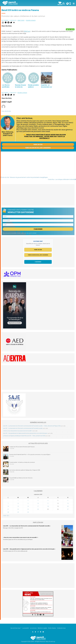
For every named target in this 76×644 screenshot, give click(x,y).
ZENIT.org (27, 31)
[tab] (30, 592)
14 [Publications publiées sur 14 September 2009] (8, 504)
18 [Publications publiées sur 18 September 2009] (48, 504)
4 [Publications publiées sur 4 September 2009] (48, 498)
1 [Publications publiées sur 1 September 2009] (18, 498)
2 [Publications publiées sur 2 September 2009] (28, 498)
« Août (5, 514)
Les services (33, 626)
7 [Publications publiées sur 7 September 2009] (8, 501)
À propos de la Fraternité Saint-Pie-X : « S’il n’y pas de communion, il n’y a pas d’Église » (30, 453)
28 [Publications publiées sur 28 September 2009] (8, 510)
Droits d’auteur (52, 626)
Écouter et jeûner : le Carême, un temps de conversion (22, 460)
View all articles (6, 111)
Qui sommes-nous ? (16, 626)
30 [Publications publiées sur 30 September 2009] (28, 510)
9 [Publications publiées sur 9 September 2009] (28, 501)
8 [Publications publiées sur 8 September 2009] (18, 501)
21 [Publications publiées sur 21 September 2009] (8, 507)
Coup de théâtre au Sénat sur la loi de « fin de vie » (21, 476)
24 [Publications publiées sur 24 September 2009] (38, 507)
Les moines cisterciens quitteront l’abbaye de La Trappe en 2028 (25, 468)
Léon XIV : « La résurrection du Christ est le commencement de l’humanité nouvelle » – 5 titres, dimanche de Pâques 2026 (32, 424)
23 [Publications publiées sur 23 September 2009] (28, 507)
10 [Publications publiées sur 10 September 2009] (38, 501)
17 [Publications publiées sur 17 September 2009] (38, 504)
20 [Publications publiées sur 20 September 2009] (68, 504)
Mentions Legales (42, 626)
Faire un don (38, 145)
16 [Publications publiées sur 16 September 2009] (28, 504)
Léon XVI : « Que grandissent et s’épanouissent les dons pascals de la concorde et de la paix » (25, 431)
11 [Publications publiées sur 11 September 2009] (48, 501)
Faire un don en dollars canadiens (38, 148)
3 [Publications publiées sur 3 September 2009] (38, 498)
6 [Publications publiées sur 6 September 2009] (68, 498)
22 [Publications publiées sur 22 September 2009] (18, 507)
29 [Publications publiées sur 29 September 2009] (18, 510)
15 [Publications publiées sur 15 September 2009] (18, 504)
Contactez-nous (61, 626)
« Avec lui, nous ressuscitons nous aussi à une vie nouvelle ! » (18, 429)
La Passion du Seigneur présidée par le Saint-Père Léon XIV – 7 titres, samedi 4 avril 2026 (24, 434)
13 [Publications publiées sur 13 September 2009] (68, 501)
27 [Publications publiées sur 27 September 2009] (68, 507)
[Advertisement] (38, 165)
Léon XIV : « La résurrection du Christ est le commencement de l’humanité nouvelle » (23, 426)
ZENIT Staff (21, 20)
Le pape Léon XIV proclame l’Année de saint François (22, 445)
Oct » (8, 514)
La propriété (26, 626)
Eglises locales (31, 20)
